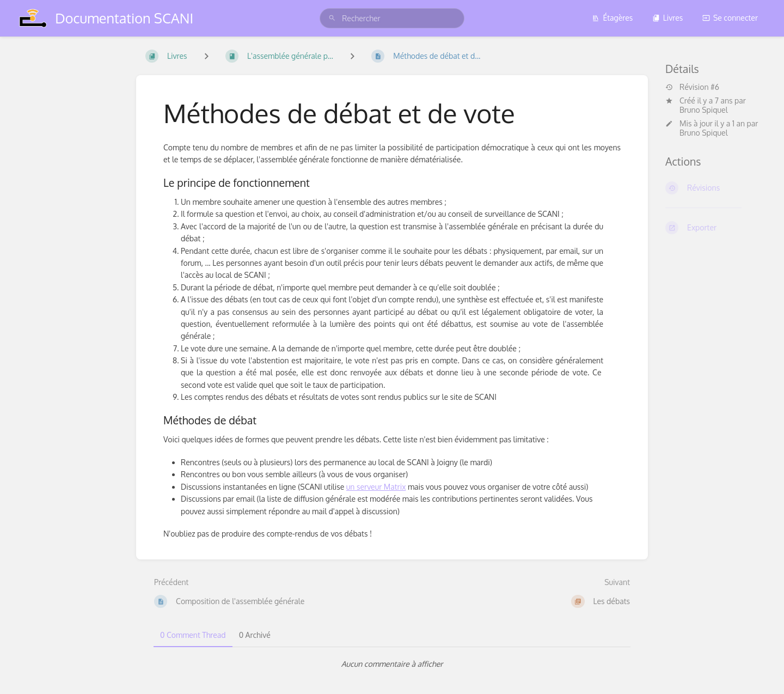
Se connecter (730, 18)
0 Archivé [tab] (255, 635)
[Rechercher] (332, 18)
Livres (668, 18)
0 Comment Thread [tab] (193, 635)
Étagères (612, 18)
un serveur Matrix (376, 487)
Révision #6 (692, 87)
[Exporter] (716, 228)
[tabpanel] (392, 664)
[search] (392, 18)
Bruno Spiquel (704, 110)
